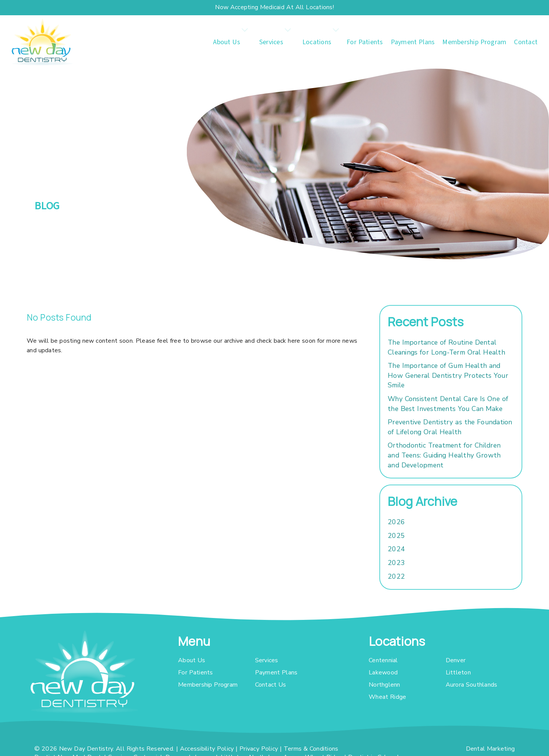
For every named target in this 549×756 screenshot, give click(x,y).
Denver (456, 660)
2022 (396, 576)
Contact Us (271, 685)
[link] (42, 42)
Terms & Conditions (311, 749)
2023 (396, 563)
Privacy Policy (259, 749)
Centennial (383, 660)
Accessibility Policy (207, 749)
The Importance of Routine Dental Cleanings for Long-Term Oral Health (446, 347)
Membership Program (474, 42)
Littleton (458, 673)
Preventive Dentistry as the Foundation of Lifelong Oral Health (450, 427)
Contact (526, 42)
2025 (396, 536)
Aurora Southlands (472, 685)
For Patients (365, 42)
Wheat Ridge (387, 697)
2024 (396, 549)
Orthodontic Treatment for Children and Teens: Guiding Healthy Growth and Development (444, 455)
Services (271, 42)
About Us (227, 42)
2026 (396, 522)
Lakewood (383, 673)
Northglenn (384, 685)
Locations (317, 42)
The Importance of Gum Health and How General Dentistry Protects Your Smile (448, 375)
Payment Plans (413, 42)
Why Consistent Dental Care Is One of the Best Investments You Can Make (448, 404)
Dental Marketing (490, 749)
